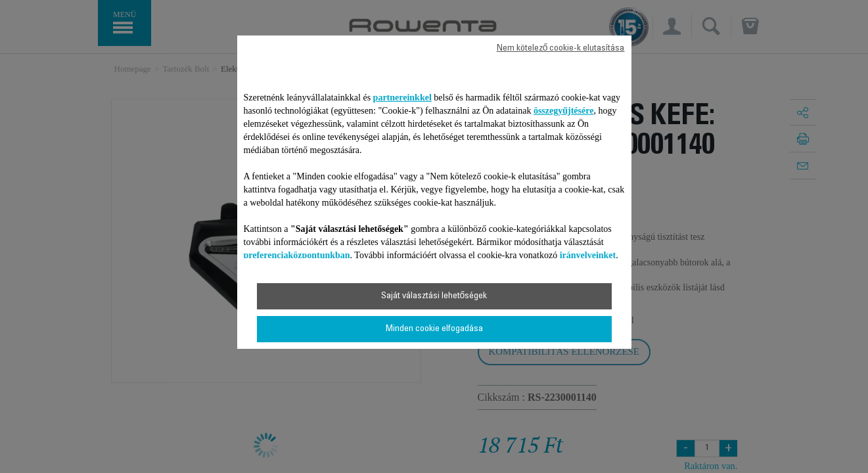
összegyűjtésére (564, 111)
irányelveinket (588, 255)
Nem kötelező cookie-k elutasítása (561, 49)
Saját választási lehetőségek (434, 296)
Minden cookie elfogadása (434, 329)
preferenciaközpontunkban (297, 255)
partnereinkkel (402, 98)
